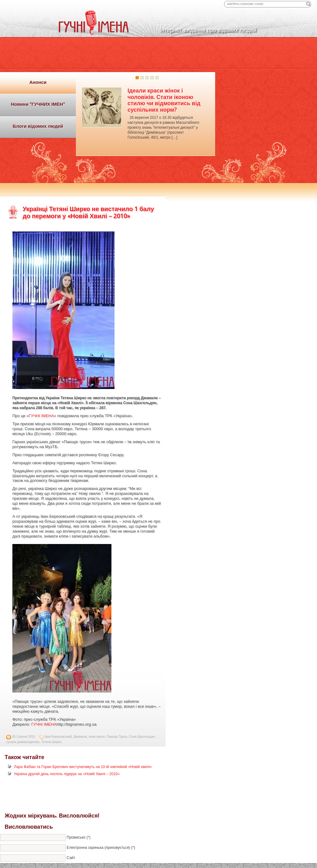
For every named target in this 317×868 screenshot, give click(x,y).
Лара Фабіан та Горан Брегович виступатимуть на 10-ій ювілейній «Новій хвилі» (83, 767)
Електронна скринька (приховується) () (101, 848)
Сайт (71, 858)
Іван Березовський (58, 737)
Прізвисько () (78, 837)
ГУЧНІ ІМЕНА (41, 416)
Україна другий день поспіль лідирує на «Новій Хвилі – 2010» (67, 774)
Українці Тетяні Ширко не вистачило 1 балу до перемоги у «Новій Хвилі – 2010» (88, 212)
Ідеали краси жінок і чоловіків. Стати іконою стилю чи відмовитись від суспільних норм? (164, 100)
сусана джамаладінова (23, 742)
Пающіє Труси (117, 737)
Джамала (80, 737)
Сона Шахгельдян (142, 737)
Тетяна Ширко (51, 742)
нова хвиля (97, 737)
